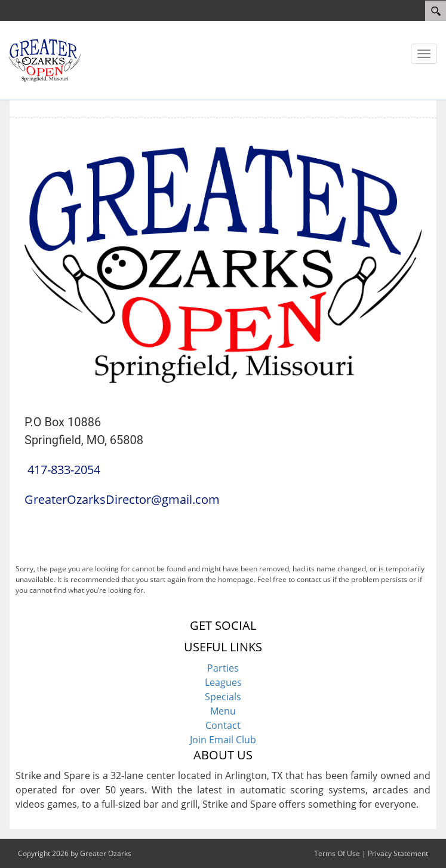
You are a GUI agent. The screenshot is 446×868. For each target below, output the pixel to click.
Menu (223, 711)
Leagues (223, 682)
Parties (223, 668)
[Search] (436, 11)
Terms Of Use (337, 853)
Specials (223, 697)
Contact (223, 725)
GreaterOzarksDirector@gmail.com (122, 499)
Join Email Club (223, 740)
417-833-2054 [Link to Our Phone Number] (64, 470)
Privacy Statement (398, 853)
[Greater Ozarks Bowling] (45, 59)
